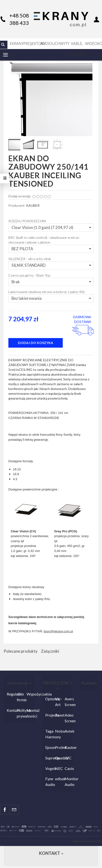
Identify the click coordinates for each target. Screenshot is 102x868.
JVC (68, 758)
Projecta (49, 715)
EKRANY (17, 44)
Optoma (49, 699)
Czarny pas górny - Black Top (29, 275)
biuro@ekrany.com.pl (58, 631)
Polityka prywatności (21, 713)
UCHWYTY (61, 44)
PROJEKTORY (32, 44)
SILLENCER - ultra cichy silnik (30, 259)
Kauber (68, 747)
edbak (59, 779)
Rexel (59, 715)
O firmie (21, 697)
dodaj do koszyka (36, 343)
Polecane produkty (21, 651)
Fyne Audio (49, 782)
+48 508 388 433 (19, 19)
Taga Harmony (49, 734)
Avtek (68, 731)
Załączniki (50, 651)
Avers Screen (68, 702)
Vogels (49, 768)
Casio (68, 768)
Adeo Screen (68, 718)
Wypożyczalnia (30, 694)
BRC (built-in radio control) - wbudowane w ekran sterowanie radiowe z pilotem (44, 240)
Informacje (19, 683)
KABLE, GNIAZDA (77, 45)
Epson (49, 747)
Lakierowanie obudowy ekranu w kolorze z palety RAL (47, 292)
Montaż (30, 710)
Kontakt (11, 710)
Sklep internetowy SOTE (87, 841)
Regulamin (11, 694)
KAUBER (33, 205)
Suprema (49, 758)
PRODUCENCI (57, 684)
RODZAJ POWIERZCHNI (27, 221)
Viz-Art (59, 702)
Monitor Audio (68, 782)
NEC (59, 768)
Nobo (59, 731)
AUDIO (46, 44)
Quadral (59, 758)
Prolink (59, 747)
